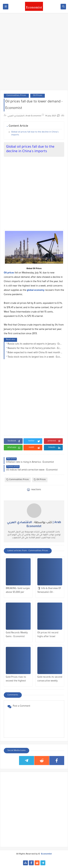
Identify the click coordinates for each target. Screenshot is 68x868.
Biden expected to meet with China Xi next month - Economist (35, 353)
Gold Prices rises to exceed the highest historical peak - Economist (16, 680)
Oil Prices (38, 96)
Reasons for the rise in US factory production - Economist (35, 349)
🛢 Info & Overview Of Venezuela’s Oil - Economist (49, 591)
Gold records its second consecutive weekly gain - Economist (50, 680)
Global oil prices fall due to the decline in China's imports (35, 134)
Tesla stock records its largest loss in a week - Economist (35, 357)
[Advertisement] (34, 53)
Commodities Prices (16, 96)
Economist (46, 854)
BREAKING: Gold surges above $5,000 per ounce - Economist (18, 591)
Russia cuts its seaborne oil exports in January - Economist (35, 344)
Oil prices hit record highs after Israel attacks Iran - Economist (48, 635)
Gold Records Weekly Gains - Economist (17, 635)
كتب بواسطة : (34, 525)
